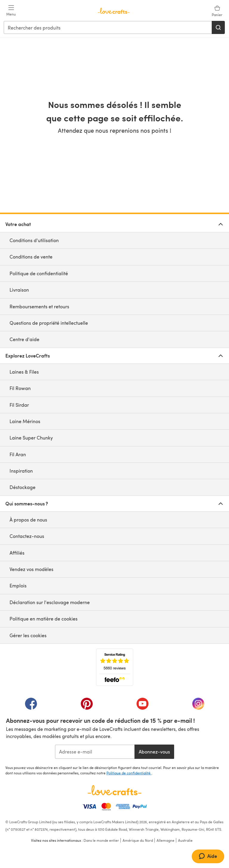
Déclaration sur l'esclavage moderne (50, 602)
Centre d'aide (24, 339)
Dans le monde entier (101, 840)
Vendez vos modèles (31, 569)
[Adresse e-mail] (95, 752)
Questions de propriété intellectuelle (49, 323)
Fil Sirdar (19, 405)
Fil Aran (18, 454)
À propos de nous (28, 520)
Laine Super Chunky (31, 438)
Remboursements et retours (39, 306)
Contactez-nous (27, 536)
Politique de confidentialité (39, 273)
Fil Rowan (20, 388)
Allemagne (165, 840)
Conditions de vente (31, 257)
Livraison (19, 290)
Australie (185, 840)
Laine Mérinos (25, 421)
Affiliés (17, 553)
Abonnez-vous (154, 752)
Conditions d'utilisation (34, 240)
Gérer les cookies (28, 635)
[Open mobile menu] (11, 11)
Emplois (18, 585)
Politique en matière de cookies (44, 619)
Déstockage (23, 487)
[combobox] (108, 27)
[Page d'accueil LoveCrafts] (114, 790)
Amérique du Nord (138, 840)
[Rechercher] (218, 27)
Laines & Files (24, 372)
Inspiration (21, 471)
